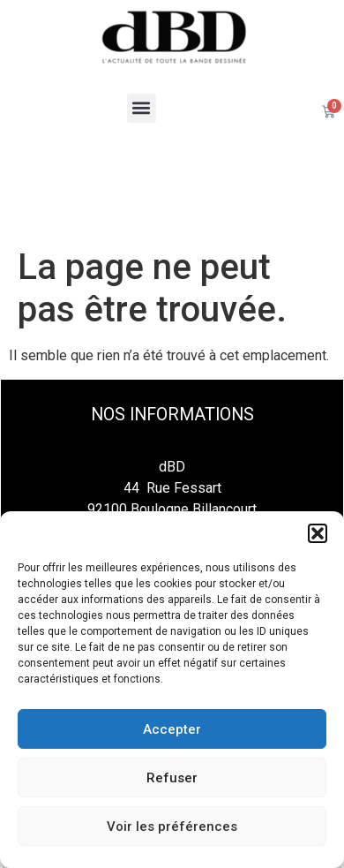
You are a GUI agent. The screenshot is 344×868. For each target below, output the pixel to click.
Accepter (172, 729)
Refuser (172, 778)
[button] (318, 533)
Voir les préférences (172, 826)
